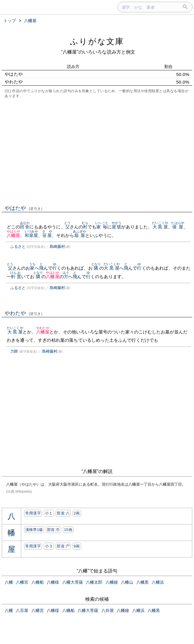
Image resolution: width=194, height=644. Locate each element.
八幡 (9, 582)
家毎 (102, 227)
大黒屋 (160, 227)
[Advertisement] (97, 151)
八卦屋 (108, 610)
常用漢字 (33, 513)
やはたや (24, 208)
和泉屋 (31, 235)
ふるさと (18, 247)
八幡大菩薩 (73, 582)
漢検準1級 (34, 530)
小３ (49, 546)
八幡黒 (143, 582)
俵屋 (178, 227)
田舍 (25, 227)
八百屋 (22, 610)
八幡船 (38, 582)
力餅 (14, 351)
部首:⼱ (53, 530)
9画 (77, 546)
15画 (68, 530)
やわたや (24, 313)
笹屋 (47, 235)
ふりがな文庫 (97, 41)
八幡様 (53, 582)
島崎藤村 (57, 247)
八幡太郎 (94, 582)
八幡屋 (13, 235)
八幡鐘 (112, 582)
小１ (49, 513)
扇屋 (80, 235)
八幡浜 (158, 582)
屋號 (117, 227)
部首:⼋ (63, 513)
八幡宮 (22, 582)
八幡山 (127, 582)
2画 (77, 513)
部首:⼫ (63, 546)
